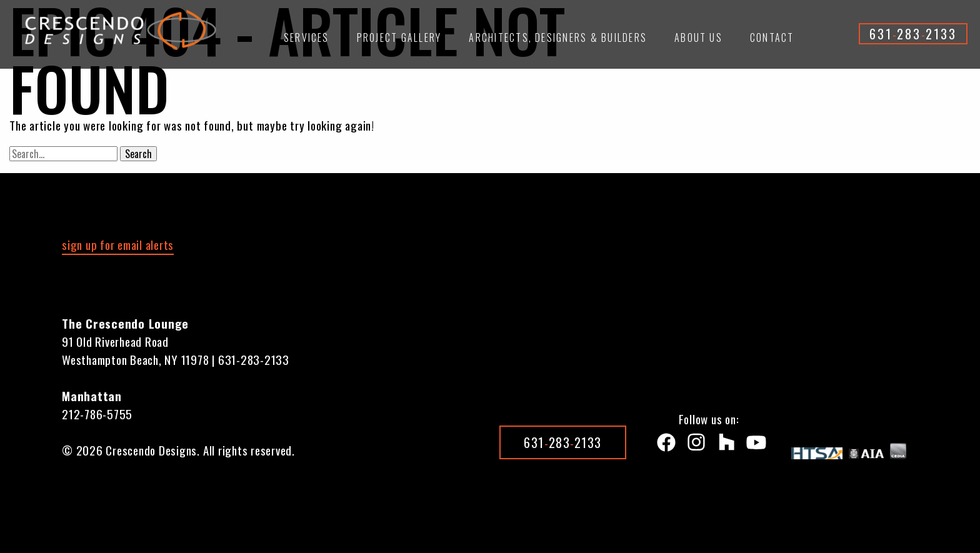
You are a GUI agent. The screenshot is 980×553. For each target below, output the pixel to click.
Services (307, 37)
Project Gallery (399, 37)
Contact (772, 37)
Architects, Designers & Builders (558, 37)
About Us (698, 37)
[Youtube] (754, 445)
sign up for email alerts (118, 244)
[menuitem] (307, 43)
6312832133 (913, 34)
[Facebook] (664, 445)
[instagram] (694, 445)
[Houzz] (724, 445)
